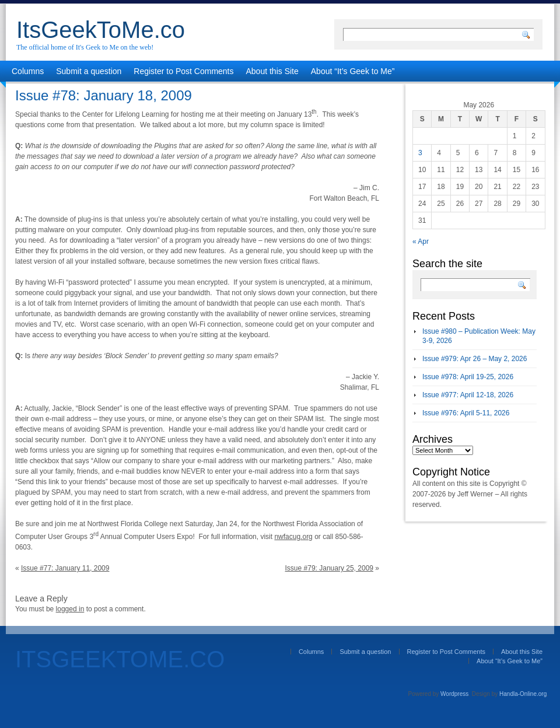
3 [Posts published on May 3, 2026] (420, 153)
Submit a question (89, 71)
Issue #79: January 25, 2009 (329, 568)
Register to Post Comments (183, 71)
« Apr (421, 242)
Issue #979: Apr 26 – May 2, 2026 (475, 359)
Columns (28, 71)
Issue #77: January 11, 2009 (65, 568)
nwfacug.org (293, 537)
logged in (70, 609)
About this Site (272, 71)
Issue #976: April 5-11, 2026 (466, 413)
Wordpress (454, 694)
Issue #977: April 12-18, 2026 (468, 395)
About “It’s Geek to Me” (353, 71)
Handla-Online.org (523, 694)
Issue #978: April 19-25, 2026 (468, 377)
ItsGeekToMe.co (101, 30)
